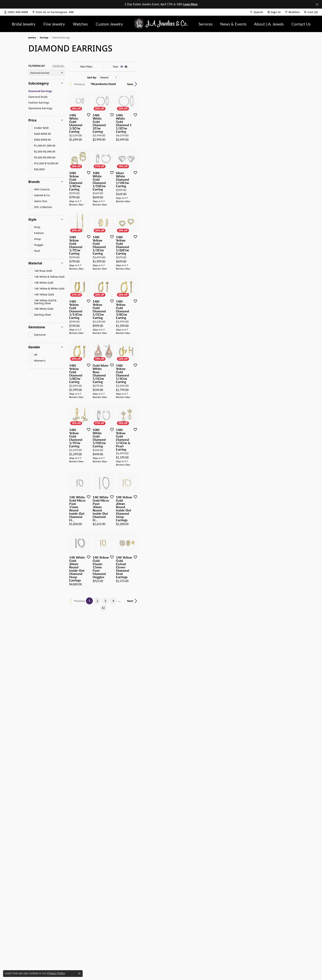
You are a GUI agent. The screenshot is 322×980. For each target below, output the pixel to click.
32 (199, 843)
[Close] (317, 4)
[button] (256, 12)
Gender (34, 347)
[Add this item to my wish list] (139, 167)
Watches (80, 24)
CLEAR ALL (58, 66)
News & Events (233, 24)
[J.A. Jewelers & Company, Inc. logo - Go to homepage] (161, 24)
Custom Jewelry (109, 24)
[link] (16, 12)
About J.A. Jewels (269, 24)
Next (286, 84)
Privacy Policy (56, 973)
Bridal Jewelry (24, 24)
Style (32, 219)
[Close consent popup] (79, 973)
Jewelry (32, 38)
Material (35, 263)
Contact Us (301, 24)
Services (206, 24)
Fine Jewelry (54, 24)
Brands (34, 182)
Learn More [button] (190, 4)
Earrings (44, 38)
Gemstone (37, 327)
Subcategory (39, 83)
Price (32, 120)
